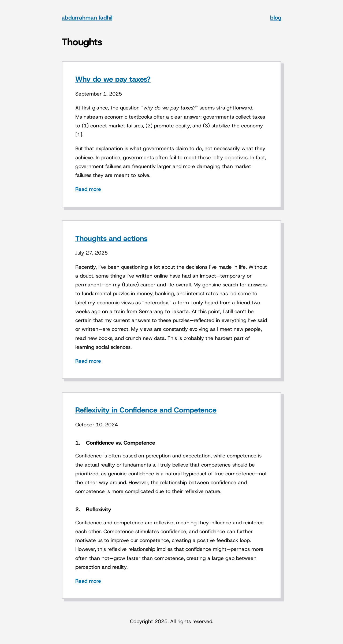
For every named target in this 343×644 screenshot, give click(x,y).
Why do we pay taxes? (113, 79)
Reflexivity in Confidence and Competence (146, 410)
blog (276, 18)
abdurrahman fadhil (87, 18)
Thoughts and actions (111, 238)
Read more (88, 189)
